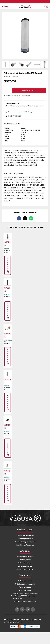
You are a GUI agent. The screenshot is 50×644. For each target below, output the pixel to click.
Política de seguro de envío (25, 542)
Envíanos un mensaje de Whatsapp (20, 112)
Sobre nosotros (25, 581)
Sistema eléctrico (25, 566)
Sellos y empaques (25, 563)
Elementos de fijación (25, 557)
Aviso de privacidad (25, 539)
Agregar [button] (8, 265)
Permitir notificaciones (25, 545)
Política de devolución (25, 535)
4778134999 (25, 587)
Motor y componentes (25, 569)
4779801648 (25, 590)
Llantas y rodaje (25, 560)
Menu (5, 7)
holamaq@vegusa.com (25, 584)
